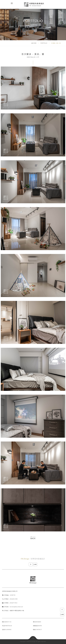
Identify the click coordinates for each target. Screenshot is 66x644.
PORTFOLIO (44, 43)
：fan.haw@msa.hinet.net (16, 607)
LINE (62, 615)
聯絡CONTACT (37, 630)
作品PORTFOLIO (7, 626)
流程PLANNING (7, 630)
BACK (33, 538)
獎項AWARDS (37, 622)
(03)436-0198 (14, 599)
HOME (34, 43)
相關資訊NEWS (37, 626)
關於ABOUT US (7, 622)
